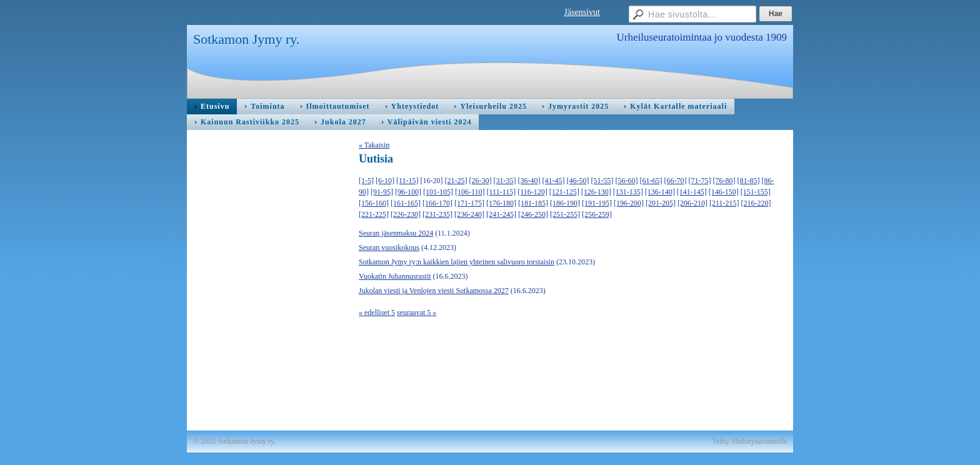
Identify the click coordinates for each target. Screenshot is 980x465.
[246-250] (533, 214)
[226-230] (406, 214)
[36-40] (529, 181)
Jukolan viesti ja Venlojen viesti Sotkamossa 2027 (434, 291)
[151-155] (756, 192)
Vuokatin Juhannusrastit (395, 276)
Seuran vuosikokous (389, 247)
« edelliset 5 (377, 312)
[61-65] (651, 181)
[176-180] (501, 203)
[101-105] (438, 192)
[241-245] (501, 214)
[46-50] (578, 181)
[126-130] (596, 192)
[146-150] (724, 192)
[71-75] (700, 181)
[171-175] (469, 203)
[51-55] (602, 181)
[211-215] (724, 203)
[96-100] (408, 192)
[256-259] (597, 214)
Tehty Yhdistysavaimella (750, 441)
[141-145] (692, 192)
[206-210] (692, 203)
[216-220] (756, 203)
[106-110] (470, 192)
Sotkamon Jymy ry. (246, 39)
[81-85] (749, 181)
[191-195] (597, 203)
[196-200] (629, 203)
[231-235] (437, 214)
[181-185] (533, 203)
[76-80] (724, 181)
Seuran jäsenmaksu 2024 (396, 233)
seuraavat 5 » (417, 312)
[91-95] (382, 192)
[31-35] (505, 181)
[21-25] (456, 181)
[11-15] (407, 181)
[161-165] (406, 203)
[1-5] (366, 181)
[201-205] (661, 203)
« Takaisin (374, 145)
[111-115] (502, 192)
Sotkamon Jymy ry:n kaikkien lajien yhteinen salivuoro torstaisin (457, 262)
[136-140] (660, 192)
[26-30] (481, 181)
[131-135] (628, 192)
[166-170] (437, 203)
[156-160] (374, 203)
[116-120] (532, 192)
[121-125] (564, 192)
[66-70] (676, 181)
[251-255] (565, 214)
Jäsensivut (582, 12)
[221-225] (374, 214)
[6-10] (385, 181)
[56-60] (627, 181)
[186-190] (565, 203)
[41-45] (554, 181)
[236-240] (469, 214)
